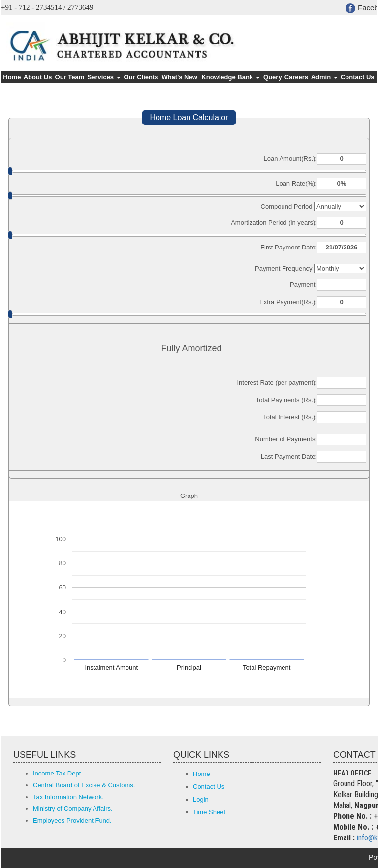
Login (201, 799)
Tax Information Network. (68, 797)
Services (104, 77)
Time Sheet (209, 812)
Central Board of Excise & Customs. (84, 785)
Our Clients (141, 77)
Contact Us (358, 77)
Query (273, 77)
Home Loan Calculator (189, 117)
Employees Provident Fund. (72, 821)
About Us (38, 77)
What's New (179, 77)
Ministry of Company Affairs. (73, 809)
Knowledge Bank (230, 77)
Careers (296, 77)
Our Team (70, 77)
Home (12, 77)
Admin (324, 77)
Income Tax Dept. (58, 773)
